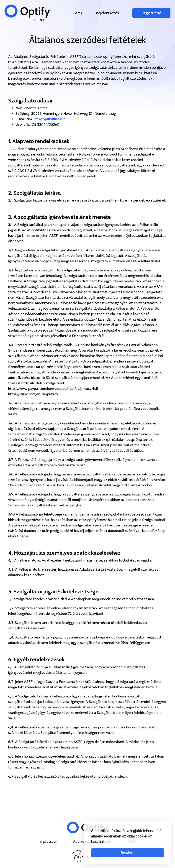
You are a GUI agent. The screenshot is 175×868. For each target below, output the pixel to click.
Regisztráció (151, 13)
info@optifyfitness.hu (50, 119)
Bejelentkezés (107, 13)
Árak (79, 13)
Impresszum (49, 841)
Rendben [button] (128, 853)
